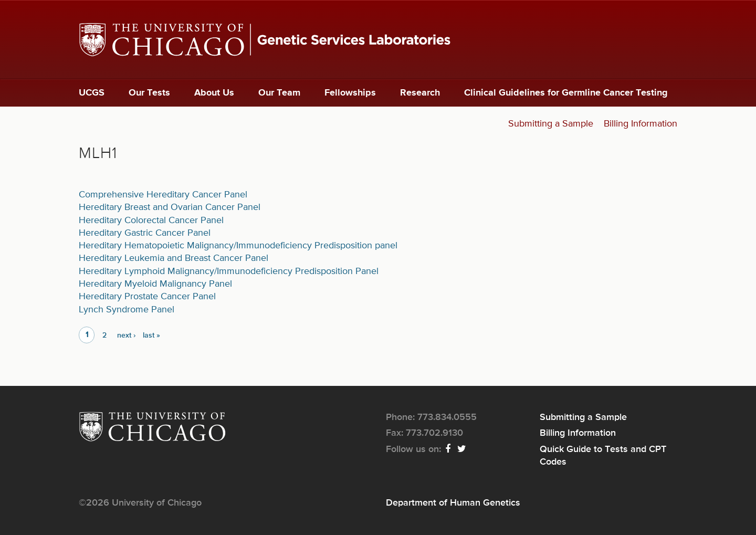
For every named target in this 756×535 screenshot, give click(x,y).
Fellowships (350, 93)
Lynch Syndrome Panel (127, 310)
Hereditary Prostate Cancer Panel (147, 297)
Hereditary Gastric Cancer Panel (145, 233)
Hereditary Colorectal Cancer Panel (151, 221)
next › (126, 335)
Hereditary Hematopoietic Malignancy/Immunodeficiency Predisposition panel (238, 246)
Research (420, 93)
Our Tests (149, 93)
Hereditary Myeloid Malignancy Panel (155, 284)
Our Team (279, 93)
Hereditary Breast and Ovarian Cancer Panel (170, 207)
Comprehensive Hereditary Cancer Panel (163, 195)
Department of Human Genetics (453, 503)
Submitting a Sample (551, 124)
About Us (214, 93)
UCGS (92, 93)
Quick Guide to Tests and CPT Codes (603, 456)
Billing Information (640, 124)
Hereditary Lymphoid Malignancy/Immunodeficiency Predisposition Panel (229, 271)
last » (151, 335)
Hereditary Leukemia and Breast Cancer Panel (174, 258)
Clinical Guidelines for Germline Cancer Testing (566, 93)
